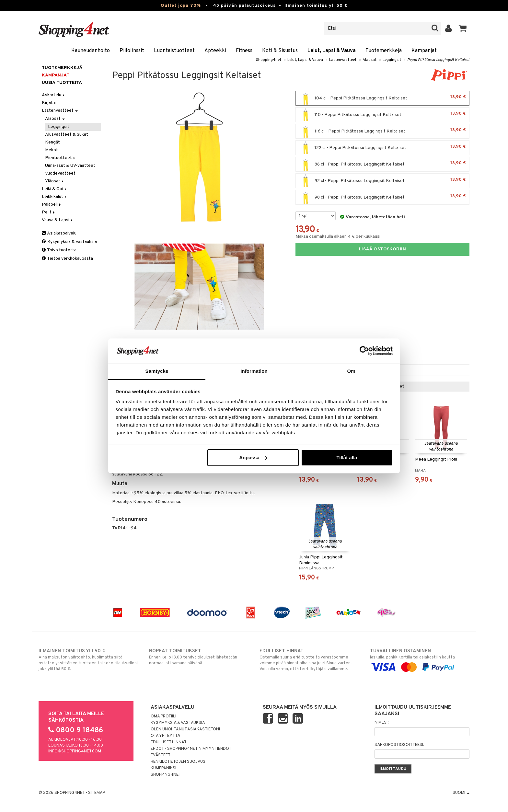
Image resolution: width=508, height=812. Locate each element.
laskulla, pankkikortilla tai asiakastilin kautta (420, 659)
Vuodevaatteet (60, 173)
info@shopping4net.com (75, 751)
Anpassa (253, 457)
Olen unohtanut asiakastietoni (185, 729)
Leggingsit (392, 60)
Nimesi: (381, 723)
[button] (463, 29)
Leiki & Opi (55, 189)
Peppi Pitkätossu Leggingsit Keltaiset (438, 60)
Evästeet (161, 755)
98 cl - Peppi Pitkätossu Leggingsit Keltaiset (382, 197)
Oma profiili (163, 716)
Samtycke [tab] (157, 371)
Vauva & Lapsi (58, 220)
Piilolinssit (132, 51)
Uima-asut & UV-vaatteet (70, 166)
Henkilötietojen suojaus (178, 762)
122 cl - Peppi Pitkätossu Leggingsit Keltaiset (382, 148)
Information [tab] (254, 371)
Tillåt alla (347, 457)
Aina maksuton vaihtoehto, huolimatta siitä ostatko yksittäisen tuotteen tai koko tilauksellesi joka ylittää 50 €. (88, 660)
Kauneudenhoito (91, 51)
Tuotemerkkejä (384, 51)
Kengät (52, 142)
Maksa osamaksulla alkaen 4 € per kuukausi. (339, 237)
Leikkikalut (55, 197)
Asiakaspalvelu (59, 233)
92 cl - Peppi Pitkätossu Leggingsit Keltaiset (382, 181)
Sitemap (97, 793)
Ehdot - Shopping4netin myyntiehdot (191, 749)
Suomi (461, 793)
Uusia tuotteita (62, 83)
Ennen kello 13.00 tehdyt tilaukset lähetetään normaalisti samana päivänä (199, 657)
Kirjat (49, 103)
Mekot (52, 150)
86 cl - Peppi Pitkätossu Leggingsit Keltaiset (382, 164)
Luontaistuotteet (174, 51)
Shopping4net (269, 60)
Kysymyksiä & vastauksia (69, 242)
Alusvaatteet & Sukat (67, 135)
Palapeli (52, 205)
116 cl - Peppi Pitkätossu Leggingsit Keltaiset (382, 131)
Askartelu (54, 95)
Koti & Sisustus (280, 51)
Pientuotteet (61, 158)
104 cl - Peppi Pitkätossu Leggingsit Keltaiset (382, 98)
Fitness (244, 51)
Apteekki (215, 51)
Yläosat (55, 181)
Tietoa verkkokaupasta (67, 259)
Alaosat (369, 60)
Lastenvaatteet (343, 60)
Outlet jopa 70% (181, 6)
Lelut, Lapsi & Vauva (332, 51)
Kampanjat (424, 51)
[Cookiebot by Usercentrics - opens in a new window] (364, 351)
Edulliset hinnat (169, 742)
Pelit (49, 212)
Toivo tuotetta (59, 250)
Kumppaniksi (163, 768)
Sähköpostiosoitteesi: (399, 745)
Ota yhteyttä (165, 736)
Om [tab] (351, 371)
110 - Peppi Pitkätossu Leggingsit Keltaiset (382, 115)
